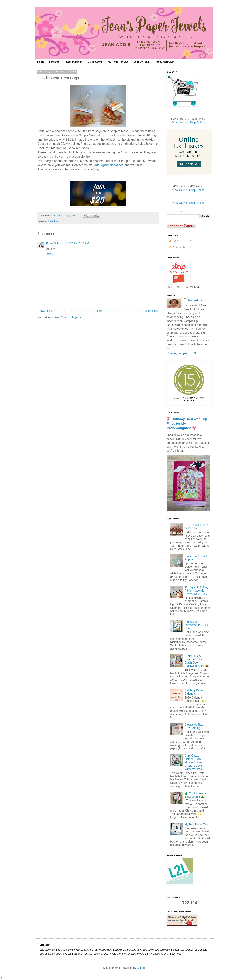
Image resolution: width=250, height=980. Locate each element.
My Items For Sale (118, 62)
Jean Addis (195, 300)
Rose (49, 243)
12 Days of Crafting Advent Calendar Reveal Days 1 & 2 (196, 590)
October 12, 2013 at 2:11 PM (71, 243)
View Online (180, 122)
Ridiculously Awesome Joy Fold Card (196, 625)
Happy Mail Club (164, 62)
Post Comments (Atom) (69, 317)
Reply (49, 254)
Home (41, 62)
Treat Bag (53, 221)
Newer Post (46, 311)
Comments (177, 247)
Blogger (141, 968)
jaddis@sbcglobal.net (108, 165)
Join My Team (142, 62)
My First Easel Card (197, 824)
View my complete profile (182, 354)
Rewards (54, 62)
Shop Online (197, 122)
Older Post (151, 311)
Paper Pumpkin (73, 62)
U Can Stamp (95, 62)
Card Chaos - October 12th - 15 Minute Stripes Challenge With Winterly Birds (195, 762)
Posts (174, 241)
